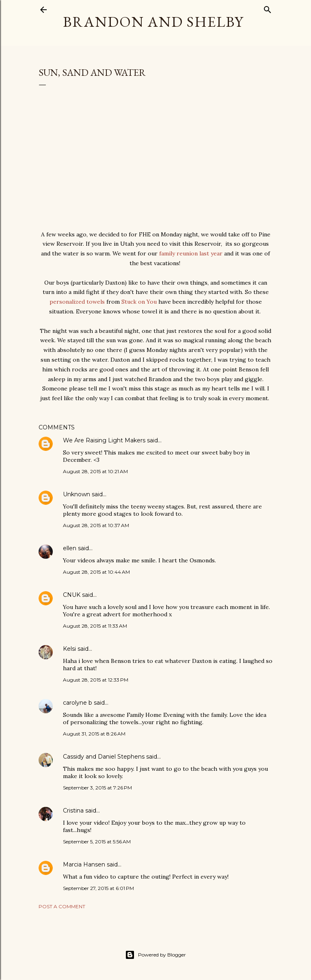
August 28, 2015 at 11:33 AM (95, 626)
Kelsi (69, 649)
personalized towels (77, 302)
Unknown (77, 494)
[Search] (268, 8)
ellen (70, 548)
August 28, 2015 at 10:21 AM (95, 471)
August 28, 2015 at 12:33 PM (96, 680)
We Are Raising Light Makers (104, 440)
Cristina (73, 811)
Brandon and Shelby (153, 22)
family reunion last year (191, 253)
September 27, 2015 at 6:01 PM (98, 888)
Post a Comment (62, 906)
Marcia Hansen (84, 864)
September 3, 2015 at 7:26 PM (97, 788)
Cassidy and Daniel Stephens (104, 757)
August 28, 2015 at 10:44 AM (96, 572)
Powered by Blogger (155, 955)
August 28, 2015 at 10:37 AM (96, 525)
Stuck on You (139, 302)
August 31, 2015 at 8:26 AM (94, 734)
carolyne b (78, 703)
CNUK (72, 595)
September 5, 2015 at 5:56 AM (97, 842)
